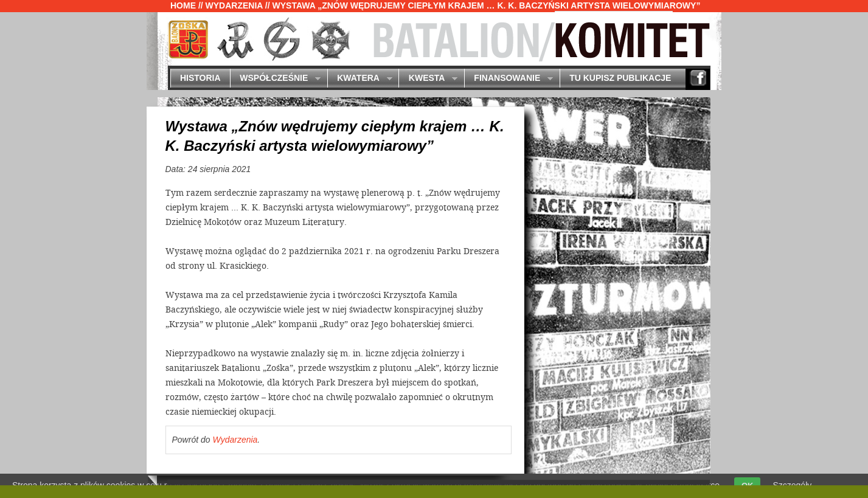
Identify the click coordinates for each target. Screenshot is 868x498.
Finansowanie (509, 79)
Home (183, 5)
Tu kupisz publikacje (620, 78)
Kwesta (428, 79)
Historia (200, 78)
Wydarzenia (234, 5)
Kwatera (360, 79)
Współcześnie (275, 79)
